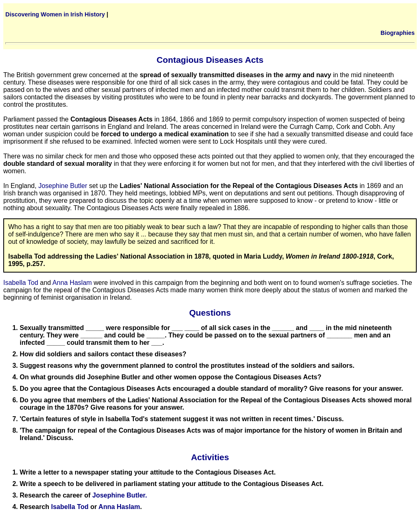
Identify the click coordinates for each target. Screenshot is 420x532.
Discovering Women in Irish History (55, 14)
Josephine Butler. (120, 495)
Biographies (398, 33)
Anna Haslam (72, 283)
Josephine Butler (63, 186)
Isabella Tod (21, 283)
